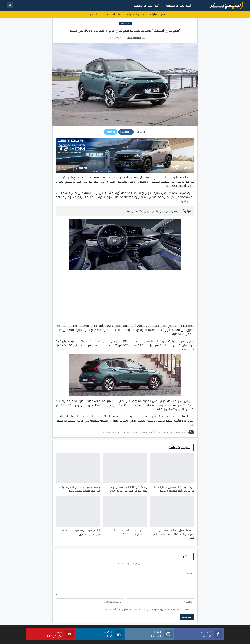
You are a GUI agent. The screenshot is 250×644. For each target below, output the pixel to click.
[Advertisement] (125, 297)
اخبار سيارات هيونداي (164, 432)
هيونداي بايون (75, 177)
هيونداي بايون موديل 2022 (109, 432)
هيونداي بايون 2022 (130, 432)
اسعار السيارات (136, 14)
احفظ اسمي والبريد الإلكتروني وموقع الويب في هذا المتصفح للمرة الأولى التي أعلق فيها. (148, 610)
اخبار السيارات (125, 23)
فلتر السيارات (158, 14)
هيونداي (158, 177)
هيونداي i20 (152, 197)
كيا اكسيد (168, 197)
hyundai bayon (181, 432)
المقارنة (92, 14)
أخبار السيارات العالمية (146, 6)
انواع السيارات (114, 14)
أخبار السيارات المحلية (179, 6)
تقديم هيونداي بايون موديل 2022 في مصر (151, 211)
